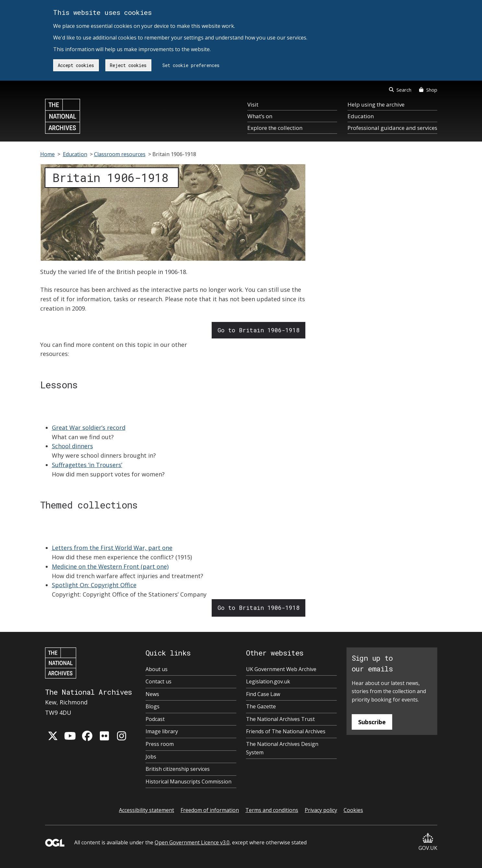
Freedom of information (210, 810)
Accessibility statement (147, 810)
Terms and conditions (272, 810)
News (152, 694)
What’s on (260, 116)
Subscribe (372, 722)
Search (400, 90)
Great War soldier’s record (89, 428)
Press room (160, 744)
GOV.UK (428, 842)
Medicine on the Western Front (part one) (110, 566)
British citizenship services (178, 769)
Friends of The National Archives (286, 731)
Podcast (155, 719)
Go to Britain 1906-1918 (259, 330)
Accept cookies (76, 65)
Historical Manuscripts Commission (188, 782)
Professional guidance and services (392, 128)
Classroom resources (120, 154)
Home (47, 154)
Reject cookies (128, 65)
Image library (162, 731)
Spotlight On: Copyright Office (94, 585)
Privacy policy (321, 810)
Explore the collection (275, 128)
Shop (428, 90)
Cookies (353, 810)
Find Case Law (263, 694)
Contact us (159, 681)
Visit (253, 104)
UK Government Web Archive (281, 669)
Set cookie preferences (191, 65)
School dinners (72, 446)
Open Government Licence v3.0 (192, 842)
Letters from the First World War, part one (112, 548)
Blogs (153, 706)
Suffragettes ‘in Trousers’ (87, 465)
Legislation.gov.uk (268, 681)
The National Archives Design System (282, 748)
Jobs (151, 757)
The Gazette (261, 706)
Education (361, 116)
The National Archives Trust (280, 719)
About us (157, 669)
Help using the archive (376, 104)
